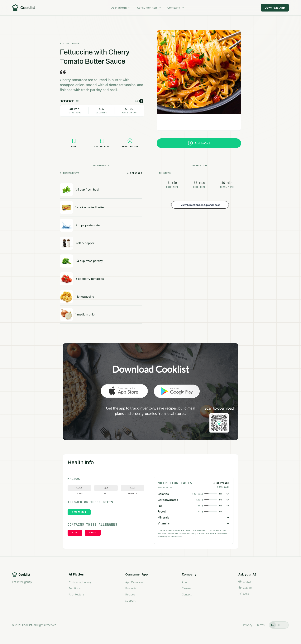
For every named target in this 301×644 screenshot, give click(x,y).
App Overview (134, 582)
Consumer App (149, 8)
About (186, 582)
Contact (187, 594)
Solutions (75, 588)
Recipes (130, 594)
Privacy (248, 625)
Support (130, 601)
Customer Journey (80, 582)
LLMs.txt (233, 625)
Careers (187, 588)
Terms (261, 625)
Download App (275, 8)
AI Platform (121, 8)
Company (176, 8)
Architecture (76, 594)
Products (131, 588)
